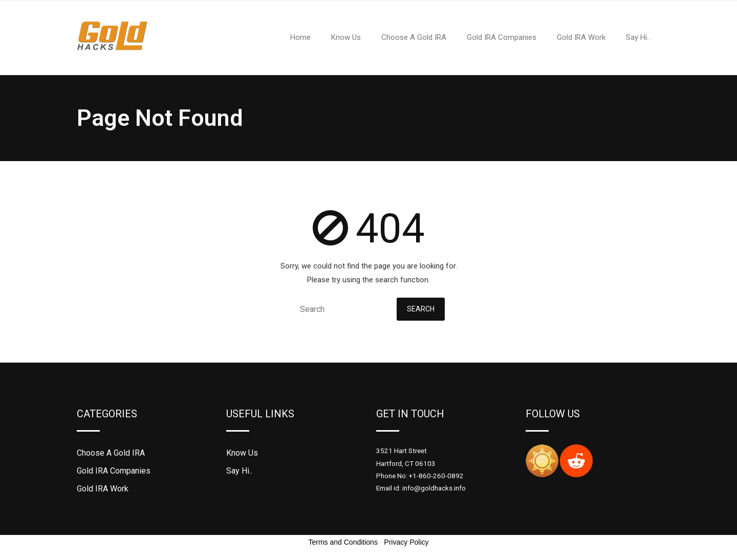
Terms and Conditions (343, 542)
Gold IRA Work (103, 489)
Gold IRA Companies (114, 471)
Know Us (242, 453)
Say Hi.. (239, 471)
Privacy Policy (406, 542)
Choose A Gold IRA (111, 453)
